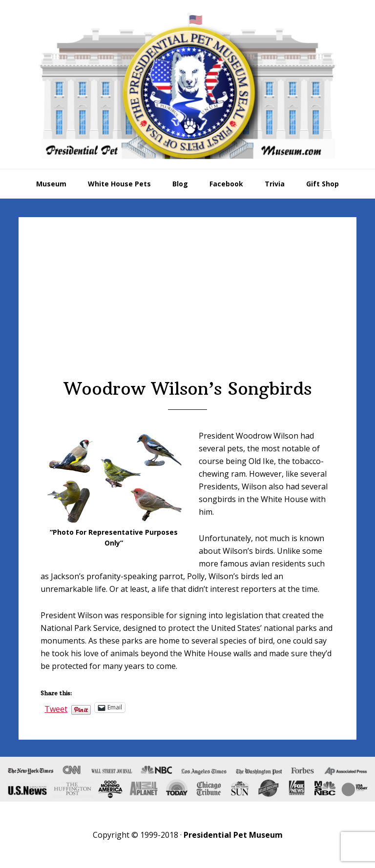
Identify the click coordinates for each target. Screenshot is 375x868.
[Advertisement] (188, 305)
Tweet (56, 707)
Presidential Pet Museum (187, 86)
